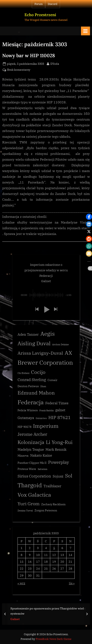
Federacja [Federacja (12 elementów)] (31, 402)
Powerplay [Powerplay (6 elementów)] (59, 462)
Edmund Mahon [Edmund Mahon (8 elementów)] (36, 393)
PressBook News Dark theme (54, 639)
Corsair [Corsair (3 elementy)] (52, 380)
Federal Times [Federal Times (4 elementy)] (57, 403)
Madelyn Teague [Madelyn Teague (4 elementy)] (31, 449)
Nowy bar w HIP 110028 (29, 55)
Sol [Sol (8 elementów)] (69, 476)
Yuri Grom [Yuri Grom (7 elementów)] (29, 504)
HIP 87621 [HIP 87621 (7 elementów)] (59, 417)
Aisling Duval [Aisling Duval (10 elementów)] (34, 343)
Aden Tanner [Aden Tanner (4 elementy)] (28, 334)
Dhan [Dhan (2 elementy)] (43, 386)
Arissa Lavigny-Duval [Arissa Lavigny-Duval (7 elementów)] (40, 353)
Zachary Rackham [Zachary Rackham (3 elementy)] (53, 504)
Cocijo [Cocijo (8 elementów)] (38, 372)
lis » (72, 583)
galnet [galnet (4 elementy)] (60, 410)
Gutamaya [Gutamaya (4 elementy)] (26, 418)
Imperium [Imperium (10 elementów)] (46, 426)
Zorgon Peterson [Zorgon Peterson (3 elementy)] (46, 510)
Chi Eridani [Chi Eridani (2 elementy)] (23, 373)
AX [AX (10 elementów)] (68, 353)
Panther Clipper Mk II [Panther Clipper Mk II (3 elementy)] (32, 463)
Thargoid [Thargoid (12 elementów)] (30, 485)
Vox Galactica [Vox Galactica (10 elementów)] (34, 495)
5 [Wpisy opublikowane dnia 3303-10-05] (54, 548)
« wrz (21, 583)
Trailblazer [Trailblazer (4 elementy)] (52, 486)
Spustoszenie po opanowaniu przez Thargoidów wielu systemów (48, 611)
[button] (37, 309)
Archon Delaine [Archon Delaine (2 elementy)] (60, 344)
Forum (39, 4)
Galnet (15, 619)
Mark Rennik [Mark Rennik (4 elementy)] (56, 449)
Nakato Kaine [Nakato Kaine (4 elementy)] (41, 455)
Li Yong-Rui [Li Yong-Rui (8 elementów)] (59, 442)
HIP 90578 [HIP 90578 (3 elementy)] (24, 427)
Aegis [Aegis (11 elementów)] (48, 334)
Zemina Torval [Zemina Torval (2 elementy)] (25, 511)
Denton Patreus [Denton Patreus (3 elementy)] (28, 386)
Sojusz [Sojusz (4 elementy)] (58, 476)
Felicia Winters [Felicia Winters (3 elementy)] (28, 410)
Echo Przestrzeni (40, 15)
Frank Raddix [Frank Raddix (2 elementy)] (47, 410)
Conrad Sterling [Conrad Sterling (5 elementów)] (32, 380)
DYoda (55, 64)
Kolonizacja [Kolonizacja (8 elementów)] (31, 442)
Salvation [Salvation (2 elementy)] (43, 469)
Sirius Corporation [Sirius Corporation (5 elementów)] (34, 476)
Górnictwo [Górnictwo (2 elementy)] (41, 418)
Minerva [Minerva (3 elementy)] (23, 456)
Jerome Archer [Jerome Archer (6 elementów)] (32, 434)
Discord (53, 4)
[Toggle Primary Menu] (85, 31)
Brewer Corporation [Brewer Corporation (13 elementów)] (45, 362)
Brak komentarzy (19, 70)
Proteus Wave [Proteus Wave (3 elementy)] (27, 469)
